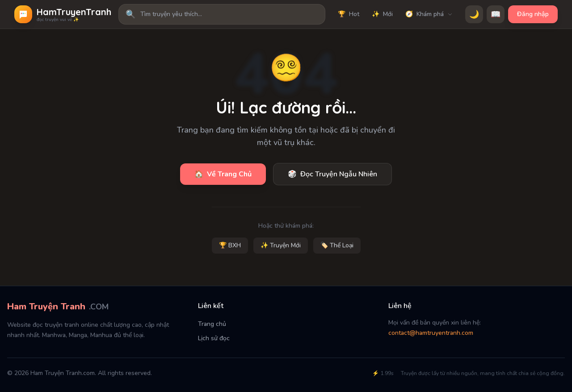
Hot (349, 14)
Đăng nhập (533, 14)
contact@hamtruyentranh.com (431, 333)
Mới (382, 14)
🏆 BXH (230, 245)
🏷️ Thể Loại (337, 245)
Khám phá (429, 14)
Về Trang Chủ (223, 174)
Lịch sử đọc (214, 338)
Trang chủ (212, 324)
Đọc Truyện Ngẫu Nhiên (332, 174)
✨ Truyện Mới (281, 245)
